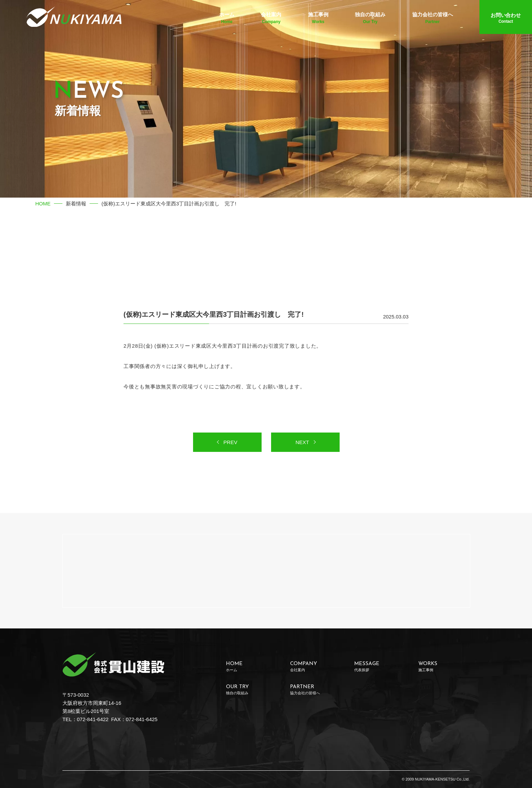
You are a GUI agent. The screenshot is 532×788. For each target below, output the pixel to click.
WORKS (444, 667)
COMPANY (316, 667)
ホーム (227, 18)
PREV (231, 442)
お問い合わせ (506, 18)
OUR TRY (252, 690)
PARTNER (316, 690)
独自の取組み (370, 18)
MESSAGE (380, 667)
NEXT (302, 442)
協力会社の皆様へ (433, 18)
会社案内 (271, 18)
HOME (43, 204)
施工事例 (318, 18)
